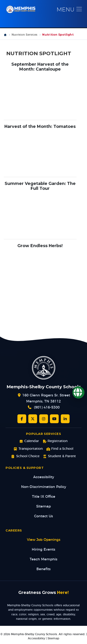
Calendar (29, 441)
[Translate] (78, 392)
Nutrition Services (24, 35)
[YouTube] (54, 419)
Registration (55, 441)
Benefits (43, 569)
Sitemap (43, 506)
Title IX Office (44, 497)
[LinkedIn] (65, 419)
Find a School (60, 449)
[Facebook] (22, 419)
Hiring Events (43, 550)
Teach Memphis (43, 559)
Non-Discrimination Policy (44, 487)
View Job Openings (44, 540)
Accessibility (44, 477)
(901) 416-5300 (47, 407)
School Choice (25, 456)
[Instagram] (44, 419)
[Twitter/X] (33, 419)
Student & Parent (60, 456)
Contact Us (43, 516)
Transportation (28, 449)
